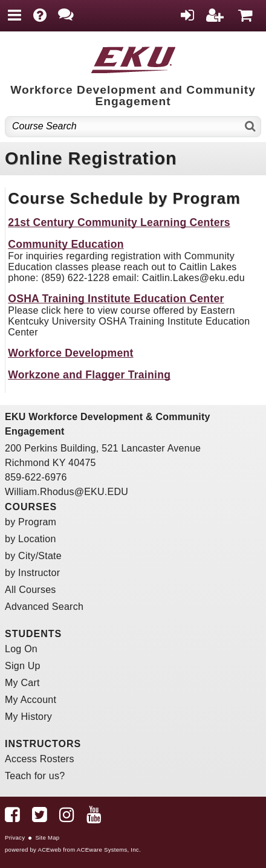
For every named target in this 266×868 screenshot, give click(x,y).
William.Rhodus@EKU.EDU (66, 492)
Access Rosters (40, 759)
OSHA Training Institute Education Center (116, 299)
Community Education (66, 244)
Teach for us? (35, 776)
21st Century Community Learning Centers (119, 222)
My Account (31, 700)
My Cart (22, 683)
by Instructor (32, 573)
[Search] (251, 127)
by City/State (33, 556)
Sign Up (23, 666)
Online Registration (91, 158)
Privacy (15, 837)
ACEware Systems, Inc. (109, 850)
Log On (21, 649)
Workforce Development (70, 353)
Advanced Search (44, 607)
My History (28, 717)
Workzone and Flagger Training (89, 375)
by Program (31, 522)
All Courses (31, 590)
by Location (31, 539)
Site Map (47, 837)
